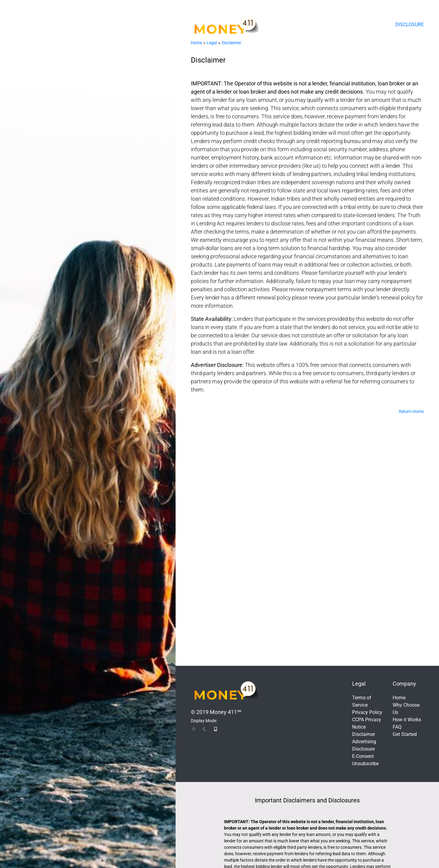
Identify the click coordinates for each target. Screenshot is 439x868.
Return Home (411, 411)
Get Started (405, 734)
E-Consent (363, 756)
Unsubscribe (365, 764)
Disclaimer (231, 43)
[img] (194, 729)
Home (196, 43)
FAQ (397, 727)
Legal (212, 43)
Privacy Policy (367, 712)
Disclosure (410, 25)
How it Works (407, 720)
